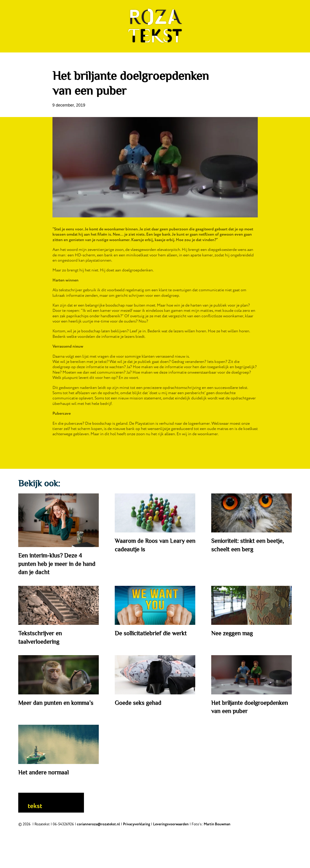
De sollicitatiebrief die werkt (151, 633)
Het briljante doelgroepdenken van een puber (250, 707)
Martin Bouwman (217, 824)
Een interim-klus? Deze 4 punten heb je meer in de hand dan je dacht (57, 564)
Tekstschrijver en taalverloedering (40, 637)
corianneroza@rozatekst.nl (98, 824)
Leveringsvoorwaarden (171, 824)
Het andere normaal (43, 773)
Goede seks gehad (138, 703)
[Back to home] (155, 26)
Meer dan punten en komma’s (56, 703)
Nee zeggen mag (232, 633)
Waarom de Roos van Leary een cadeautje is (155, 545)
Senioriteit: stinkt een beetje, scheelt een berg (247, 545)
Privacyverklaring (137, 824)
